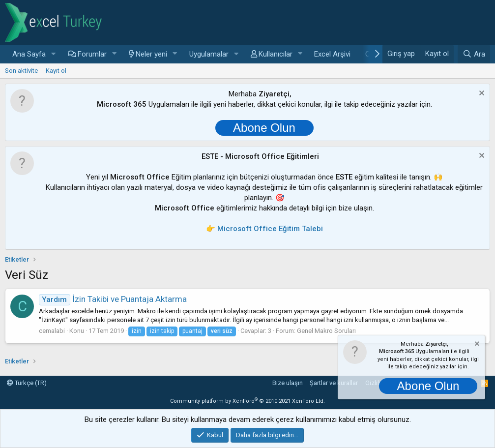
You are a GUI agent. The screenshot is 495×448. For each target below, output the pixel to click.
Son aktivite (21, 71)
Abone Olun (264, 128)
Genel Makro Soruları (326, 331)
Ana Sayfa (29, 54)
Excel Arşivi (332, 54)
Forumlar (92, 54)
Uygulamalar (209, 54)
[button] (54, 54)
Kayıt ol (56, 71)
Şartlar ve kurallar (334, 383)
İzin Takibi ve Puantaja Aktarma (113, 299)
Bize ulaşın (288, 383)
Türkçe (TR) (27, 383)
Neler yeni (151, 54)
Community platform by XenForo (247, 401)
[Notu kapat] (480, 94)
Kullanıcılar (276, 54)
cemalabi (52, 331)
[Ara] (474, 54)
